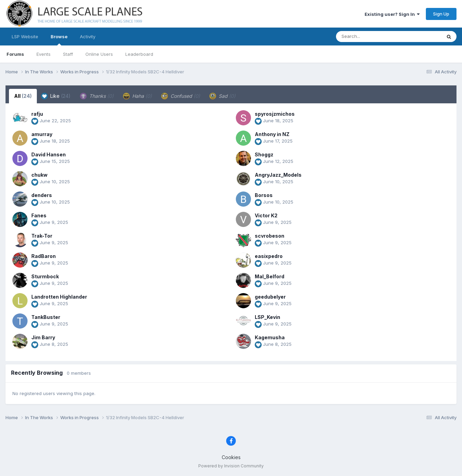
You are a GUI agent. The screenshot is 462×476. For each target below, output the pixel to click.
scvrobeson (270, 236)
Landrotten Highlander (59, 297)
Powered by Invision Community (231, 466)
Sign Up (441, 14)
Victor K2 (266, 215)
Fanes (39, 215)
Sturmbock (45, 276)
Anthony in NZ (272, 134)
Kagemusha (270, 337)
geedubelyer (270, 297)
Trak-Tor (42, 236)
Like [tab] (56, 96)
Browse (59, 40)
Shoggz (264, 154)
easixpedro (269, 256)
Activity (88, 37)
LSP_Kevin (267, 317)
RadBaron (44, 256)
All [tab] (23, 96)
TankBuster (46, 317)
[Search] (370, 37)
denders (42, 195)
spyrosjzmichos (275, 114)
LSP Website (25, 37)
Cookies (231, 457)
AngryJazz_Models (278, 175)
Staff (68, 54)
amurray (42, 134)
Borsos (264, 195)
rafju (37, 114)
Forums (15, 54)
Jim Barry (43, 337)
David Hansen (49, 154)
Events (44, 54)
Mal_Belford (270, 276)
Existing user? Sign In (392, 14)
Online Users (99, 54)
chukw (39, 175)
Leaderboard (139, 54)
